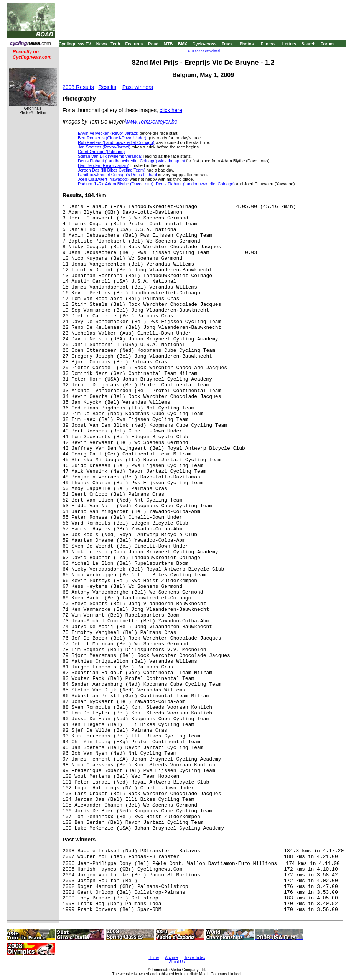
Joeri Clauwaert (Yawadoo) (103, 179)
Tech (115, 44)
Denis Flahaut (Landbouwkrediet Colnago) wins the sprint (131, 161)
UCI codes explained (204, 51)
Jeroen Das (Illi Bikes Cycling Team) (112, 170)
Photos (246, 44)
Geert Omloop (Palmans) (101, 152)
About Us (177, 962)
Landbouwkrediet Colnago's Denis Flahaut (117, 175)
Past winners (138, 87)
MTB (168, 44)
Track (227, 44)
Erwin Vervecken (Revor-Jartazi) (108, 133)
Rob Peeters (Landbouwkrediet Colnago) (116, 142)
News (102, 44)
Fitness (268, 44)
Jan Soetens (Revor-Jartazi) (104, 147)
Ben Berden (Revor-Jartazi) (104, 165)
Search (309, 44)
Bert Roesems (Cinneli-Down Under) (112, 138)
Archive (171, 958)
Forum (327, 44)
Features (134, 44)
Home (154, 958)
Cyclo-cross (205, 44)
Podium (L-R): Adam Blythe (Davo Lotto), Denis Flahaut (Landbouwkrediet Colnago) (156, 184)
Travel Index (195, 958)
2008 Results (78, 87)
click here (171, 110)
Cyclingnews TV (75, 44)
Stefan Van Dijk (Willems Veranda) (110, 156)
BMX (183, 44)
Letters (289, 44)
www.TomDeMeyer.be (152, 122)
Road (153, 44)
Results (107, 87)
